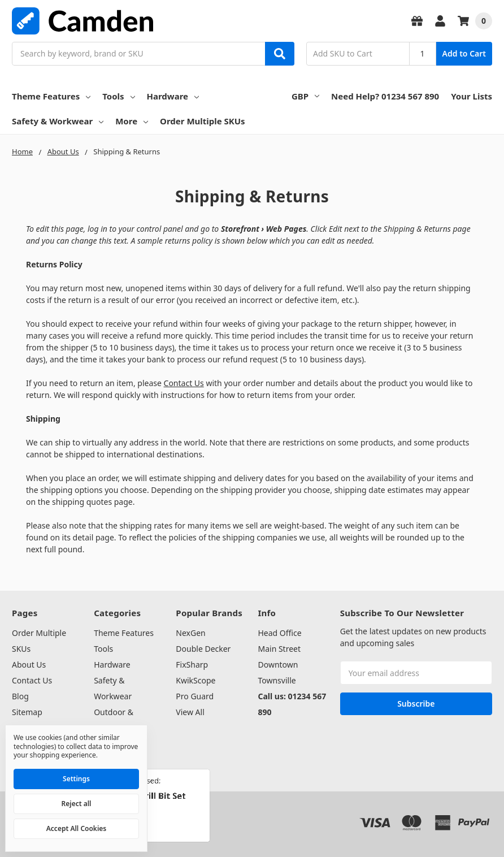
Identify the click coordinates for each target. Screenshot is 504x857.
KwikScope (195, 680)
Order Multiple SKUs (203, 121)
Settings (76, 779)
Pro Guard (195, 696)
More (132, 121)
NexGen (190, 633)
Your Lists (472, 96)
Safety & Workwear (58, 121)
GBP (305, 96)
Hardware (173, 96)
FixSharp (192, 665)
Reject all (77, 804)
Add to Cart (464, 53)
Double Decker (203, 649)
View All (190, 712)
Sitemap (27, 712)
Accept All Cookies (76, 828)
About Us (29, 665)
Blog (20, 696)
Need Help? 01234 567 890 (385, 96)
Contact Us (184, 383)
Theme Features (51, 96)
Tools (118, 96)
